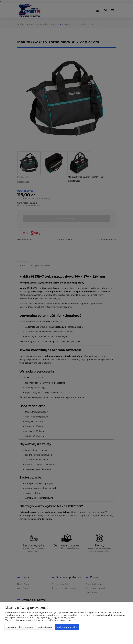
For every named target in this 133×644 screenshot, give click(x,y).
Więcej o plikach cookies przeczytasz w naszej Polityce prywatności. (38, 620)
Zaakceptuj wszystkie (67, 627)
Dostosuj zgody (45, 627)
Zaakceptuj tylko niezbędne (20, 627)
